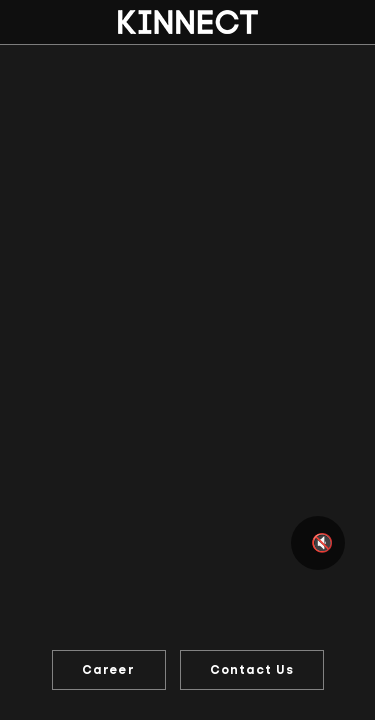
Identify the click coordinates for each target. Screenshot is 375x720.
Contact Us (252, 670)
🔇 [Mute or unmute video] (322, 543)
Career (108, 670)
